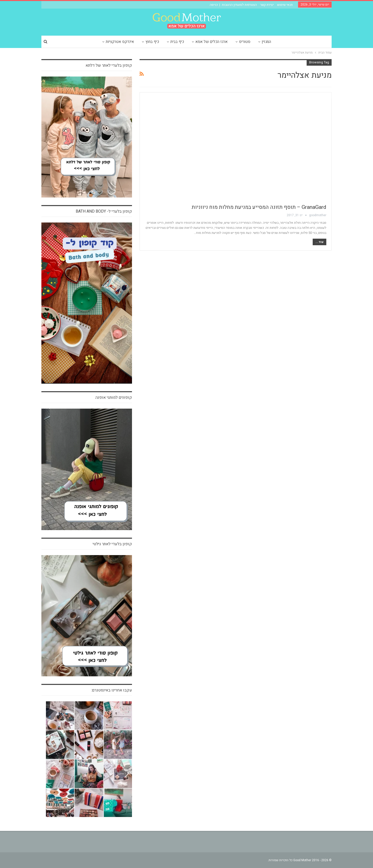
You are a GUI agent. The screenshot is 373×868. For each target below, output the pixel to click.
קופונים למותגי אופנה (114, 398)
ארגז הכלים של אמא (211, 42)
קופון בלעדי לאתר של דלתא (109, 65)
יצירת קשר (267, 5)
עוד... (319, 242)
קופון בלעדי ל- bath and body (104, 211)
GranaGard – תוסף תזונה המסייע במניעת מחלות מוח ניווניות (259, 207)
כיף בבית (177, 42)
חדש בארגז (321, 95)
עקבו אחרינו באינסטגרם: (112, 690)
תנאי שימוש (285, 5)
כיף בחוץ (152, 42)
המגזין (266, 42)
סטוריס (245, 42)
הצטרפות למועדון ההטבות (239, 5)
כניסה (214, 5)
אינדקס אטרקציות (120, 42)
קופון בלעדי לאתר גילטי (112, 544)
